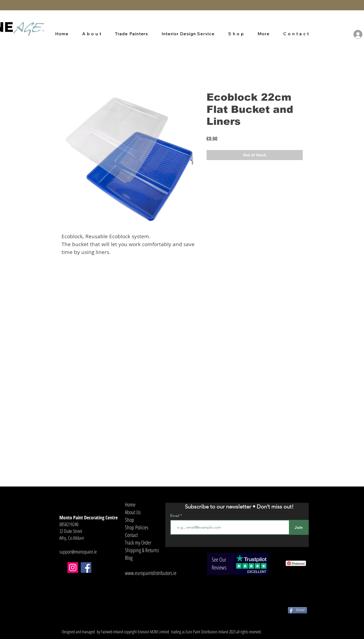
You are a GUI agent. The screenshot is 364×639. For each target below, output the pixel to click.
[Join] (299, 527)
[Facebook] (86, 568)
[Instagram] (73, 568)
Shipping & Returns (142, 550)
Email (175, 516)
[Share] (297, 610)
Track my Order (138, 543)
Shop (130, 520)
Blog (129, 558)
